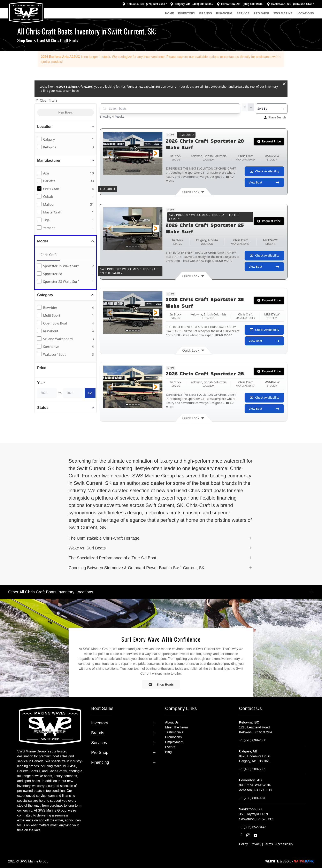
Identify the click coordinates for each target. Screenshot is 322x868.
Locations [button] (305, 13)
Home (170, 13)
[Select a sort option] (272, 109)
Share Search (275, 117)
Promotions (173, 737)
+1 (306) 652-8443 (253, 827)
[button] (280, 57)
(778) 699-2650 (156, 4)
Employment (174, 742)
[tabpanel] (66, 274)
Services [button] (99, 743)
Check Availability (264, 171)
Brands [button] (206, 13)
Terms (268, 844)
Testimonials (174, 732)
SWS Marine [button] (283, 13)
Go (90, 393)
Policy (243, 844)
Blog (168, 752)
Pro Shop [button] (261, 13)
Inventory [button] (187, 13)
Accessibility (284, 844)
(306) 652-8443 (302, 4)
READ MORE (223, 261)
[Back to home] (26, 12)
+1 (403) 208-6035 (253, 769)
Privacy (256, 844)
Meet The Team (177, 727)
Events (170, 747)
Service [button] (243, 13)
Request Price (269, 141)
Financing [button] (224, 13)
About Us (172, 722)
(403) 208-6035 (202, 4)
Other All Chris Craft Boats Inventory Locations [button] (51, 592)
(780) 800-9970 (252, 4)
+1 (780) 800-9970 (253, 798)
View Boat (264, 182)
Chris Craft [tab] (49, 255)
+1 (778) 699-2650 (253, 740)
